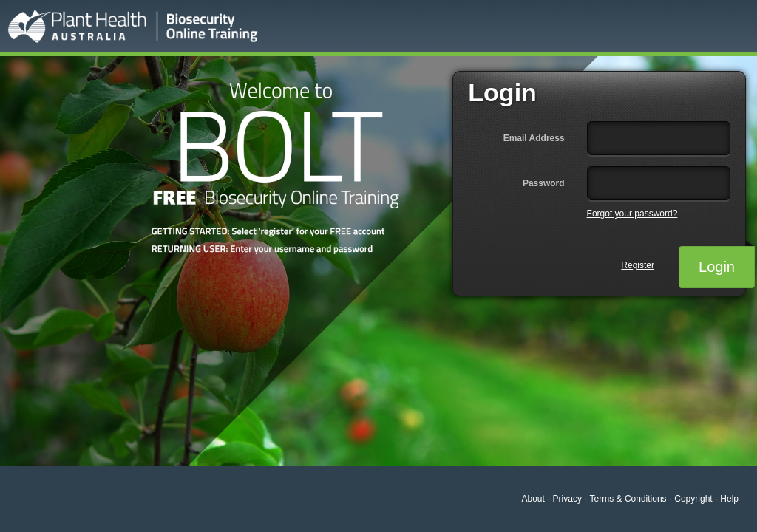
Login (726, 260)
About (533, 499)
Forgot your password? (632, 214)
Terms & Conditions (628, 499)
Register (638, 265)
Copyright (693, 499)
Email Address (534, 138)
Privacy (567, 499)
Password (544, 183)
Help (729, 499)
